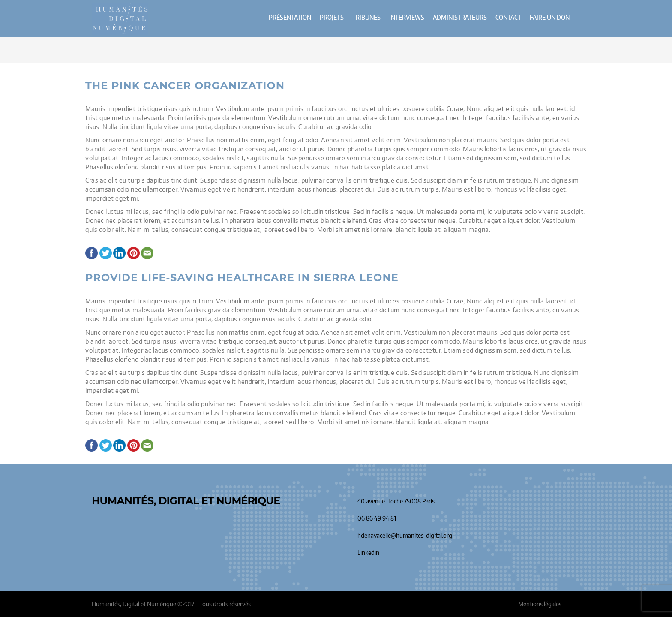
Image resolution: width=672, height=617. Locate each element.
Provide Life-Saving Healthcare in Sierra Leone (242, 278)
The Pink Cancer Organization (185, 86)
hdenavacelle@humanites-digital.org (405, 535)
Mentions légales (540, 604)
